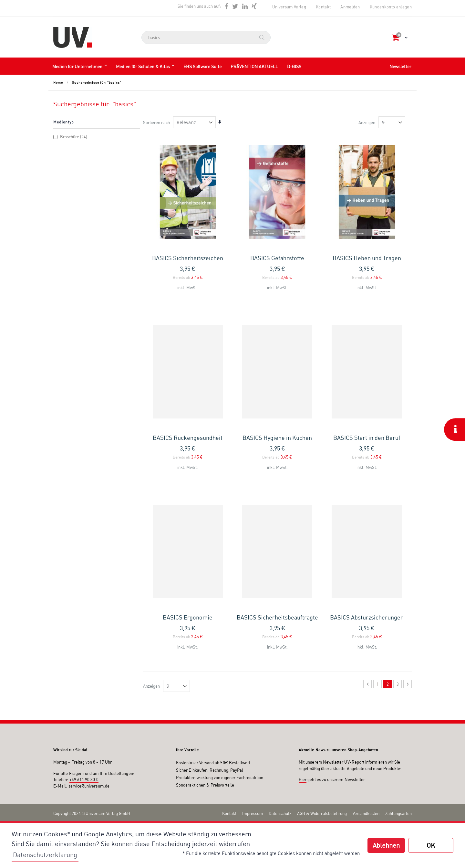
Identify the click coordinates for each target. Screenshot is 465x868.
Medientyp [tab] (64, 122)
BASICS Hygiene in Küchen (277, 438)
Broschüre (71, 137)
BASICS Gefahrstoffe (277, 258)
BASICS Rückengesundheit (188, 438)
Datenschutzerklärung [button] (45, 855)
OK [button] (431, 845)
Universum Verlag (289, 7)
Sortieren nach (156, 122)
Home (58, 82)
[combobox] (206, 37)
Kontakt (323, 7)
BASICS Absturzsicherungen (367, 617)
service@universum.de (89, 786)
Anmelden (350, 7)
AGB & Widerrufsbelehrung (322, 813)
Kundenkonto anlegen (391, 7)
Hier (303, 779)
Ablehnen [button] (386, 845)
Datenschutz (280, 813)
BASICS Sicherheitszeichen (188, 258)
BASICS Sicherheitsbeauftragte (277, 617)
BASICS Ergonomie (188, 617)
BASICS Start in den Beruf (367, 438)
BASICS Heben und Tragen (367, 258)
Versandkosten (366, 813)
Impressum (253, 813)
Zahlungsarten (398, 813)
